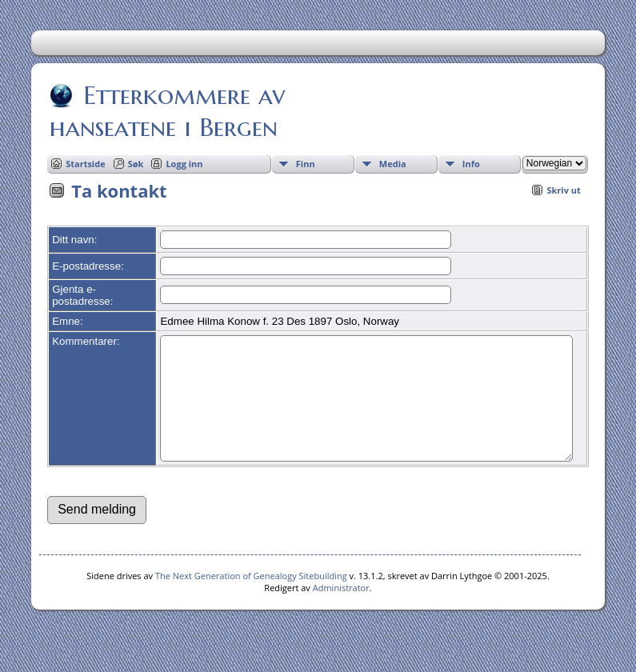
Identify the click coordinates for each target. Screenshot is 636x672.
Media (393, 164)
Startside (86, 164)
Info (471, 164)
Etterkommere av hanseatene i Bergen (167, 111)
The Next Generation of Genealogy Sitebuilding (251, 600)
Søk (136, 164)
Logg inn (184, 164)
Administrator (341, 612)
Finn (306, 164)
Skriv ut (563, 190)
